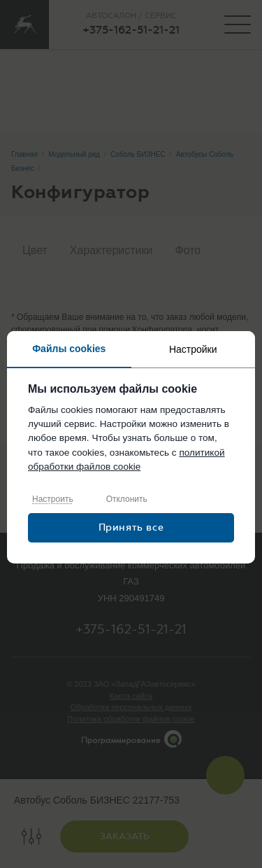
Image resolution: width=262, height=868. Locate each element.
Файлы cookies (69, 349)
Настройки (193, 349)
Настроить (53, 499)
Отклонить (127, 499)
